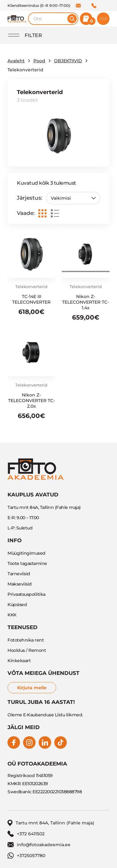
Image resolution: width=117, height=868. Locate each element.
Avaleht (16, 61)
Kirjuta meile (32, 688)
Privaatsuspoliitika (27, 594)
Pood (39, 61)
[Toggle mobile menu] (103, 19)
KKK (12, 615)
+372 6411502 (94, 6)
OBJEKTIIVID (68, 61)
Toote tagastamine (27, 563)
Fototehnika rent (26, 640)
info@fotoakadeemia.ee (78, 6)
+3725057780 (26, 856)
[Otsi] (72, 19)
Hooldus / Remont (27, 650)
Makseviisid (20, 584)
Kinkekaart (19, 661)
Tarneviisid (19, 574)
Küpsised (17, 605)
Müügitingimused (27, 553)
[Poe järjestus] (73, 198)
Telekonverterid (31, 287)
